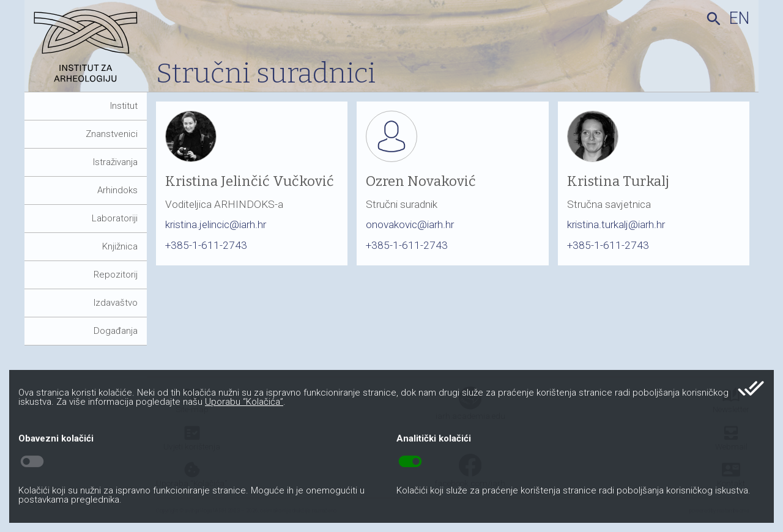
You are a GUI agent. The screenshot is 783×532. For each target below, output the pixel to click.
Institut (124, 106)
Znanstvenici (112, 134)
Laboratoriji (115, 218)
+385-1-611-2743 (206, 245)
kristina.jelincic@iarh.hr (216, 224)
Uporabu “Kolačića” (244, 402)
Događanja (116, 331)
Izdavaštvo (116, 303)
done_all (751, 388)
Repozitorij (116, 275)
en (739, 18)
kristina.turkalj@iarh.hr (616, 224)
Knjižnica (120, 246)
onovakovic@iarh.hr (410, 224)
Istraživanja (115, 162)
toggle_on (410, 462)
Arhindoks (117, 190)
